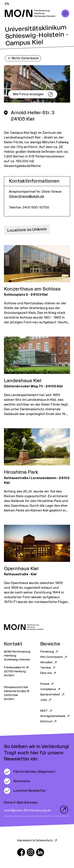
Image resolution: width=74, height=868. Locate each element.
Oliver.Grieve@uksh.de (27, 196)
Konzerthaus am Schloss (32, 289)
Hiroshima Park (21, 472)
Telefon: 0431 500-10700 (29, 208)
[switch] (30, 772)
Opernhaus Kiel (21, 569)
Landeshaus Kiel (23, 381)
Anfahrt (9, 676)
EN (7, 4)
